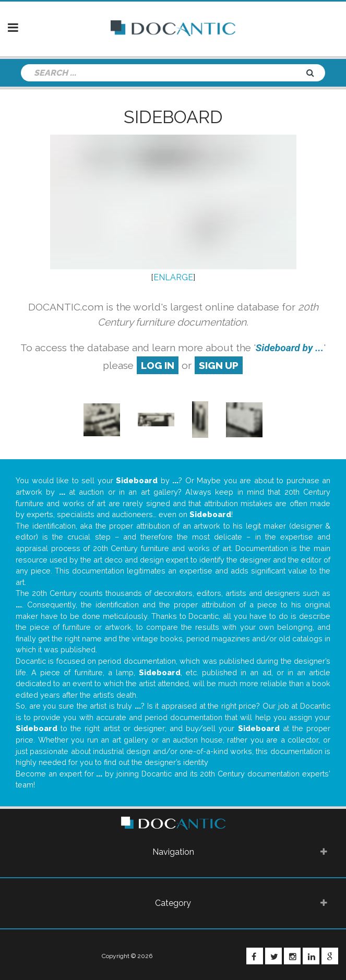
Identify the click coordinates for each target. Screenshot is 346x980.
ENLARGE (173, 277)
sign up (219, 365)
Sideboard (173, 117)
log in (158, 365)
